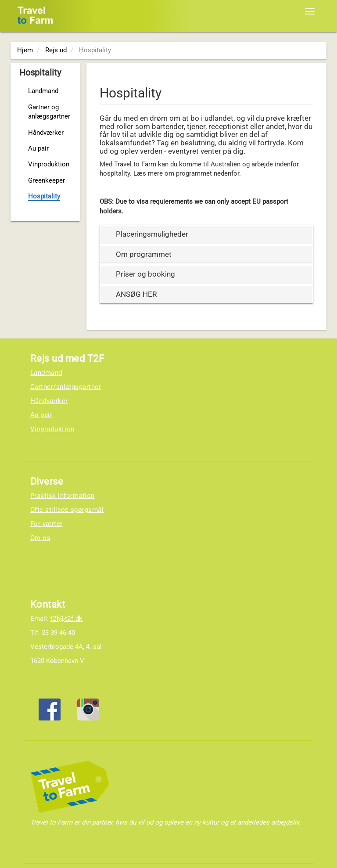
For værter (47, 524)
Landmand (43, 91)
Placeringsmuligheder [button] (152, 234)
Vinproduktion (49, 164)
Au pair (38, 148)
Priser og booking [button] (145, 274)
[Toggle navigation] (310, 11)
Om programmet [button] (144, 254)
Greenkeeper (47, 180)
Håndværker (46, 133)
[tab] (207, 234)
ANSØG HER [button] (136, 294)
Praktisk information (63, 496)
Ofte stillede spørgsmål (67, 510)
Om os (41, 538)
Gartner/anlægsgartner (66, 387)
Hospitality (44, 196)
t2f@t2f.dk (67, 619)
